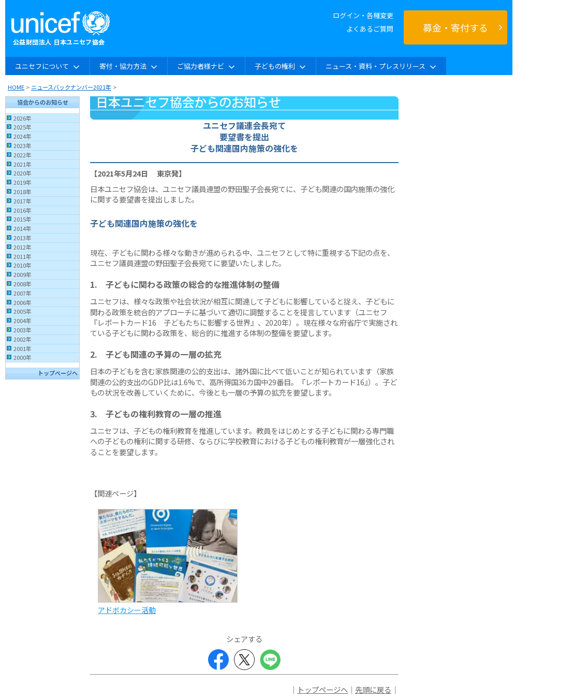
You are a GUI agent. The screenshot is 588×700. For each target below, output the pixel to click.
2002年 (23, 339)
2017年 (23, 201)
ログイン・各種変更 (363, 15)
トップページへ (58, 373)
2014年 (23, 228)
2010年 (23, 265)
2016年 (23, 210)
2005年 (23, 311)
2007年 (23, 293)
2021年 (23, 164)
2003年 (23, 330)
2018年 (23, 192)
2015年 (23, 219)
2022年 (23, 155)
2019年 (23, 182)
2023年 (23, 145)
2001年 (23, 348)
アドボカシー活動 (127, 610)
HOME (16, 87)
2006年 (23, 302)
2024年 (23, 136)
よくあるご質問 (370, 29)
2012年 (23, 247)
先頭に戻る (373, 689)
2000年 (23, 357)
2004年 (23, 320)
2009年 (23, 274)
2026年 (23, 118)
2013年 (23, 238)
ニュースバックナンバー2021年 (71, 87)
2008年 (23, 284)
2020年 (23, 173)
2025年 (23, 127)
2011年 (23, 256)
